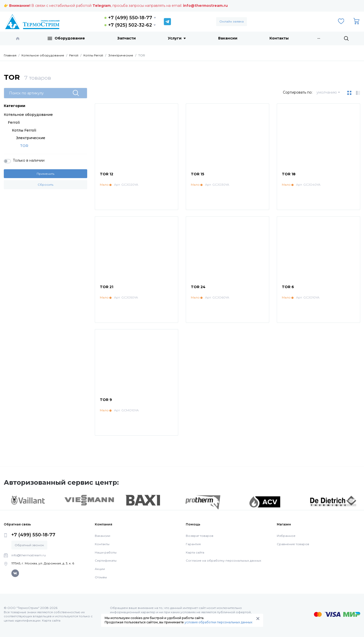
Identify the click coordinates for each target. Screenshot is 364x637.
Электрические (31, 138)
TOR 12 (107, 174)
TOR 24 (198, 287)
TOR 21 (107, 287)
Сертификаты (106, 560)
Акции (100, 569)
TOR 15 (198, 174)
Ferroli (14, 122)
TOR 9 (106, 400)
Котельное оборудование (28, 115)
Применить (45, 174)
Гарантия (193, 544)
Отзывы (101, 577)
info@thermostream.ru (205, 6)
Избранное (286, 536)
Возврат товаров (200, 536)
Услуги (177, 38)
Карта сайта (195, 552)
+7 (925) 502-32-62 (130, 25)
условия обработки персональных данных (218, 622)
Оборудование (66, 38)
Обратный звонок (29, 545)
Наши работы (106, 552)
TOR (24, 146)
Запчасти (127, 38)
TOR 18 (289, 174)
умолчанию (327, 92)
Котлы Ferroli (24, 130)
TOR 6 (288, 287)
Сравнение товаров (293, 544)
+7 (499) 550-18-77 (130, 18)
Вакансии (228, 38)
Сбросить (45, 185)
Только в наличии (29, 160)
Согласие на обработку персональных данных (223, 560)
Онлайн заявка (232, 21)
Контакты (279, 38)
